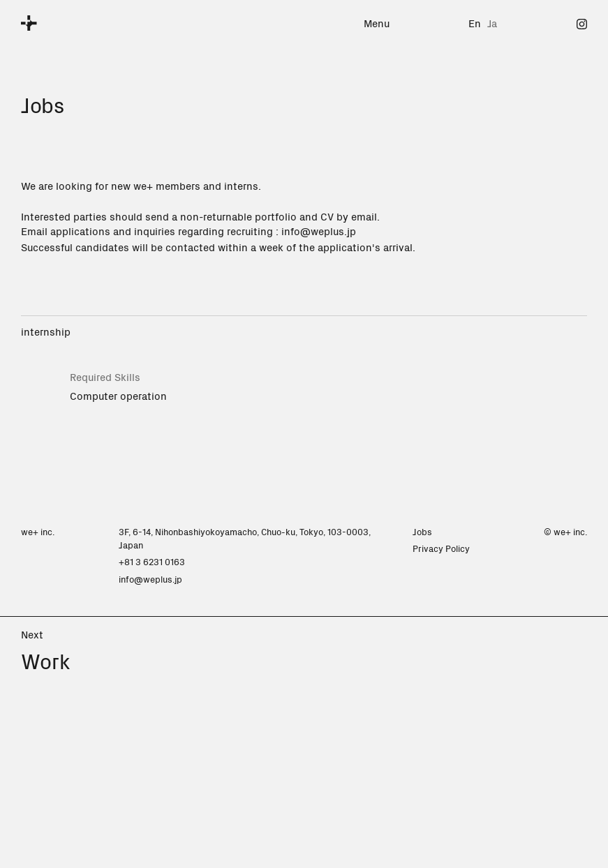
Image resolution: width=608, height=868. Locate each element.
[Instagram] (582, 23)
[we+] (29, 23)
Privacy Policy (441, 548)
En (475, 23)
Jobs (422, 531)
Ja (492, 23)
